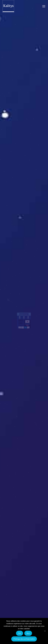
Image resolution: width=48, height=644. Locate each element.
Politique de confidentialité (24, 639)
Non (28, 633)
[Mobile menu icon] (44, 6)
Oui (20, 633)
